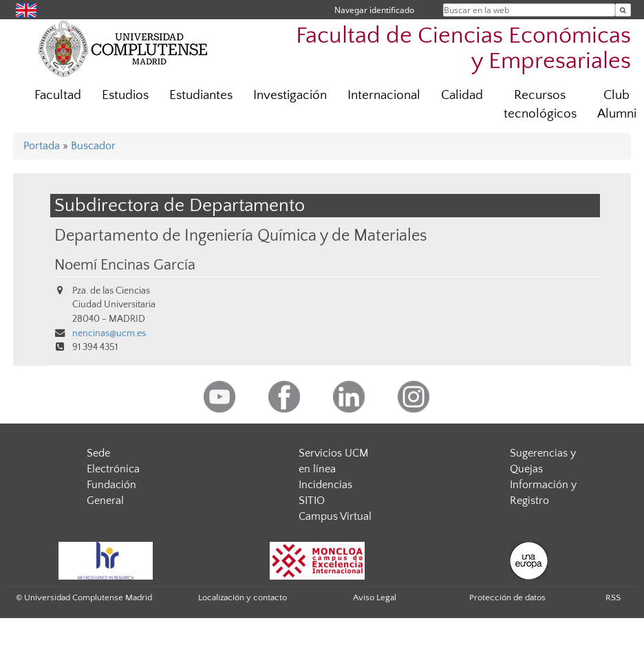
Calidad (462, 95)
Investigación (290, 95)
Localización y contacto (243, 597)
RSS (613, 597)
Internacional (384, 95)
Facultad (58, 95)
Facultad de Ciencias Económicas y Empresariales (463, 49)
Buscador (93, 146)
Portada (42, 146)
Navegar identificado (374, 10)
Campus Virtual (335, 516)
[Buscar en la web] (623, 10)
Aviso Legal (375, 597)
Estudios (125, 95)
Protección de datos (507, 597)
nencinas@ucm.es (109, 333)
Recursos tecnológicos (540, 105)
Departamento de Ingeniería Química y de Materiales (241, 235)
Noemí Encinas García (125, 265)
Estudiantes (201, 95)
